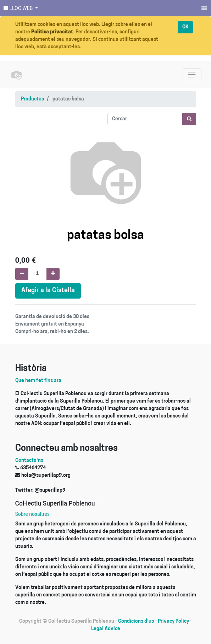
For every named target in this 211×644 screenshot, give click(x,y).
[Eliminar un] (22, 274)
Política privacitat (52, 32)
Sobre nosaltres (32, 514)
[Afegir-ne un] (53, 274)
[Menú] (203, 8)
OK (185, 27)
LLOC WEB (19, 8)
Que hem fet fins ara (38, 381)
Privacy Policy (173, 621)
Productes (32, 99)
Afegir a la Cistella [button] (48, 291)
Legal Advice (106, 629)
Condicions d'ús (136, 621)
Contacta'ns (29, 461)
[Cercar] (189, 119)
